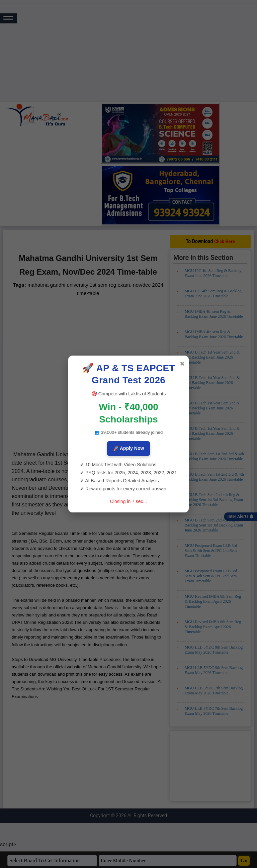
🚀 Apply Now (129, 448)
